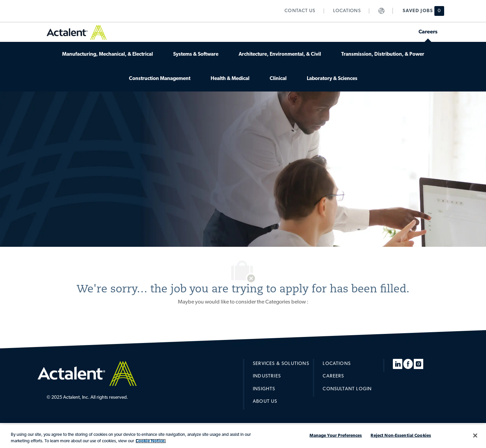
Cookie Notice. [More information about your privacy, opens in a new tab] (151, 441)
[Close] (475, 436)
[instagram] (418, 364)
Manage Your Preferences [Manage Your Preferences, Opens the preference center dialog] (336, 436)
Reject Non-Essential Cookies (401, 436)
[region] (243, 436)
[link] (300, 11)
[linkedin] (398, 364)
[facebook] (408, 364)
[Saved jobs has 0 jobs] (419, 11)
